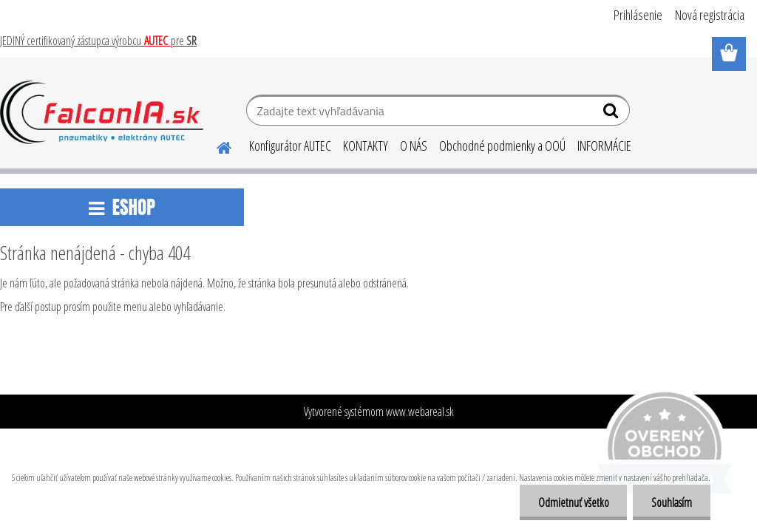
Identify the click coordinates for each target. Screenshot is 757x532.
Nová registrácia (710, 15)
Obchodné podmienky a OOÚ (502, 146)
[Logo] (102, 112)
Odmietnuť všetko (573, 502)
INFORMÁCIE (604, 146)
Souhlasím (672, 502)
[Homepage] (215, 146)
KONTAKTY (366, 146)
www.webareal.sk (420, 412)
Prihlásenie (638, 15)
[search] (612, 114)
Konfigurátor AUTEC (290, 146)
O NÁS (414, 146)
